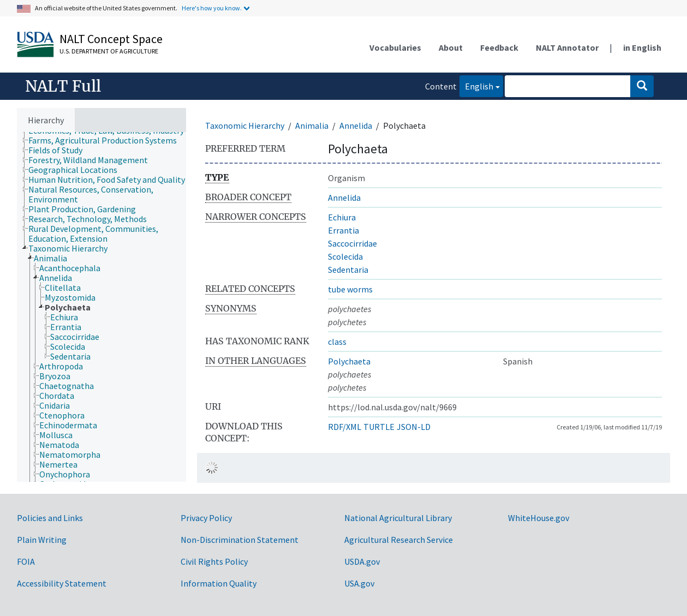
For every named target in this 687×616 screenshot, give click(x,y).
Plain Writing (42, 540)
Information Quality (219, 583)
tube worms (350, 289)
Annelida (356, 125)
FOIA (26, 561)
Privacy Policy (206, 518)
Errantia (343, 230)
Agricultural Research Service (399, 540)
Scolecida (345, 256)
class (337, 342)
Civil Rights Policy (214, 561)
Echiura (342, 217)
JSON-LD (414, 427)
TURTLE (379, 427)
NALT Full (63, 86)
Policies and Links (50, 518)
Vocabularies (395, 47)
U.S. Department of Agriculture (109, 51)
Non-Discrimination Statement (240, 540)
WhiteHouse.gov (539, 518)
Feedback (499, 47)
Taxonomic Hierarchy (245, 125)
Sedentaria (348, 270)
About (451, 47)
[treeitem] (107, 140)
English (476, 85)
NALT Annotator (567, 47)
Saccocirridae (353, 243)
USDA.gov (362, 561)
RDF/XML (345, 427)
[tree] (101, 307)
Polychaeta (349, 361)
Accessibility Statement (62, 583)
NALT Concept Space (111, 39)
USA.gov (359, 583)
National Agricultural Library (398, 518)
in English (642, 47)
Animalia (312, 125)
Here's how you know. (212, 8)
